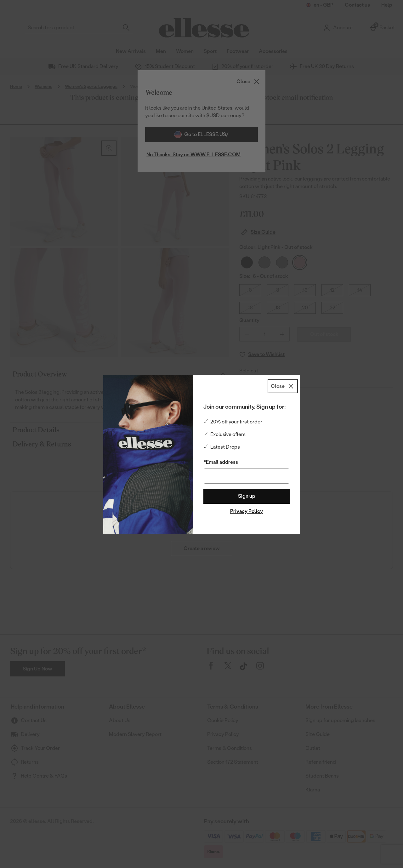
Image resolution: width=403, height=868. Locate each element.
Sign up (247, 496)
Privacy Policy (247, 511)
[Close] (283, 386)
